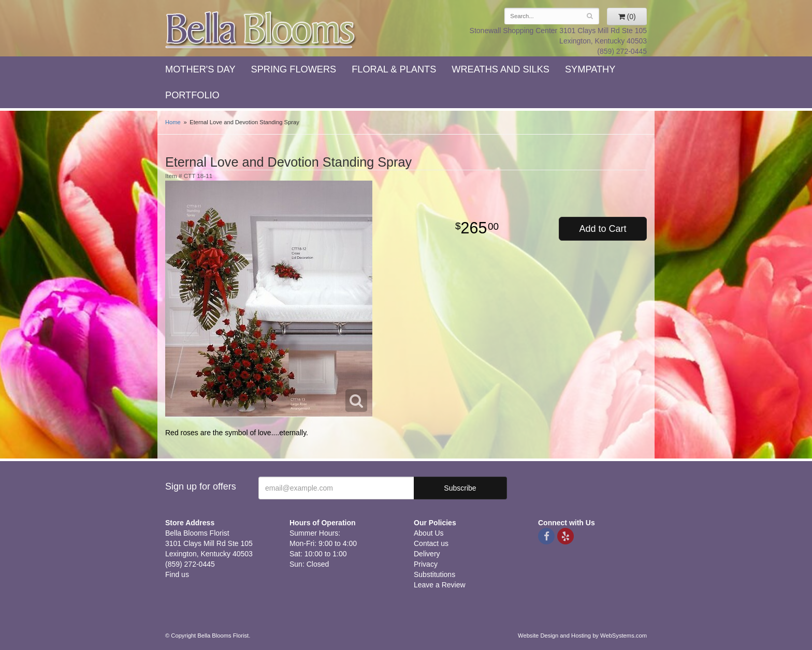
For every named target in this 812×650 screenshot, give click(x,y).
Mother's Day (200, 69)
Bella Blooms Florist (261, 30)
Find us (177, 574)
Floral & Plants (394, 69)
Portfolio (192, 95)
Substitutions (434, 574)
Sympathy (590, 69)
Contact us (431, 543)
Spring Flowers (294, 69)
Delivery (427, 554)
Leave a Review (440, 585)
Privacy (426, 564)
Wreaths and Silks (501, 69)
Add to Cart (603, 229)
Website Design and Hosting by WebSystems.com (582, 636)
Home (173, 122)
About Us (429, 533)
